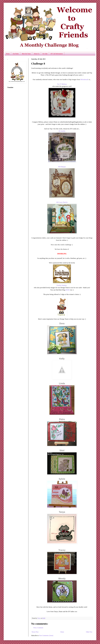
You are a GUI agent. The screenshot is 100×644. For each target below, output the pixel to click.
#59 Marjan (62, 167)
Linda (62, 383)
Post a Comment (38, 628)
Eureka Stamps (62, 285)
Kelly (62, 359)
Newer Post (35, 632)
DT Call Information (57, 54)
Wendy (62, 579)
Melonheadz (84, 79)
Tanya (62, 512)
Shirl (62, 450)
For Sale (45, 54)
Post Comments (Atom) (46, 636)
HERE (68, 290)
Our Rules (16, 54)
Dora (62, 323)
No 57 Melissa (62, 84)
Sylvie (62, 479)
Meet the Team (26, 54)
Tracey (62, 550)
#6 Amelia (62, 131)
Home (8, 54)
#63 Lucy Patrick (62, 202)
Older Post (89, 632)
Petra (62, 419)
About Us (37, 54)
